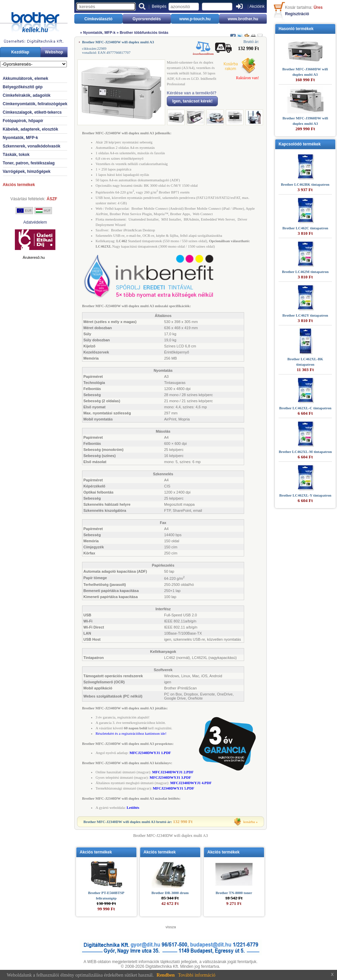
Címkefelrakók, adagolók (27, 95)
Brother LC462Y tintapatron (305, 315)
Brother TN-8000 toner (234, 893)
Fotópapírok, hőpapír (23, 121)
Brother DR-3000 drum (170, 893)
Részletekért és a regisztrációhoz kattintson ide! (131, 733)
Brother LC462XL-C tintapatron (305, 408)
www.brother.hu (243, 19)
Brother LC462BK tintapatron (305, 184)
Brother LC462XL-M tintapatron (305, 452)
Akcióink (257, 6)
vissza (171, 927)
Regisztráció (297, 14)
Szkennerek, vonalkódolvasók (32, 146)
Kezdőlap (20, 52)
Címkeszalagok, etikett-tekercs (32, 112)
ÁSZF (52, 199)
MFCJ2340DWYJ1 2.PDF (173, 772)
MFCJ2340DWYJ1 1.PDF (150, 753)
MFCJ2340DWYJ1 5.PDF (173, 788)
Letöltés (133, 807)
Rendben (166, 975)
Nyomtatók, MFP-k (20, 138)
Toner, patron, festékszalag (29, 163)
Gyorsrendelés (147, 19)
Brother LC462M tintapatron (305, 272)
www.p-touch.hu (195, 19)
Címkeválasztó (98, 19)
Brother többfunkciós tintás (144, 32)
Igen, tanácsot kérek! (192, 101)
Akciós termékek (19, 185)
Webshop (54, 52)
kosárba (249, 822)
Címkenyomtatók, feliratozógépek (35, 104)
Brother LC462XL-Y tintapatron (305, 495)
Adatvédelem (35, 222)
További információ (197, 975)
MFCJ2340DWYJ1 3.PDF (170, 777)
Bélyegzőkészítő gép (23, 87)
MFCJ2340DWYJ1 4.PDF (191, 783)
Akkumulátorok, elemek (25, 78)
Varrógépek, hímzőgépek (27, 172)
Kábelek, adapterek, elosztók (30, 129)
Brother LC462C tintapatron (305, 228)
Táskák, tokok (16, 155)
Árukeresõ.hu (34, 257)
